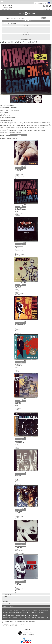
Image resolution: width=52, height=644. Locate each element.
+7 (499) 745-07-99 (6, 5)
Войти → (34, 1)
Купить (19, 135)
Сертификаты (26, 35)
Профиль (26, 30)
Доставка (6, 599)
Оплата (5, 597)
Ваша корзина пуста (40, 3)
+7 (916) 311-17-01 (6, 7)
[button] (50, 45)
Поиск (8, 18)
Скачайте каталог (26, 21)
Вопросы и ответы (26, 39)
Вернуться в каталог (26, 28)
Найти (44, 18)
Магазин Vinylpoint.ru (8, 606)
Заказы (26, 32)
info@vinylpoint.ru (6, 9)
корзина (41, 1)
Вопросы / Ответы (8, 604)
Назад (26, 25)
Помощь (26, 37)
